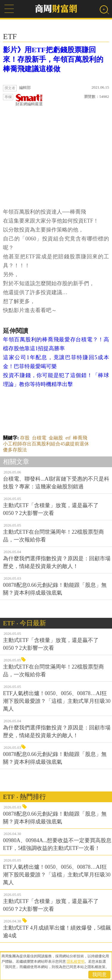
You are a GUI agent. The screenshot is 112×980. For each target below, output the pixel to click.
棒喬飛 (80, 438)
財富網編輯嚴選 (29, 100)
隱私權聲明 (76, 962)
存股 (25, 438)
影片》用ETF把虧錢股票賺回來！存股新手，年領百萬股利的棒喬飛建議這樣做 (53, 59)
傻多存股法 (15, 450)
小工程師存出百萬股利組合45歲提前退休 (46, 444)
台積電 (39, 438)
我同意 (99, 974)
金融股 (56, 438)
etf (68, 438)
